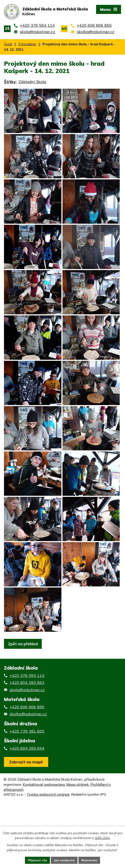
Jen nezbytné (64, 860)
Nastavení (89, 860)
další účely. (102, 838)
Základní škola (32, 82)
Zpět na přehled (23, 697)
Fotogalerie (27, 44)
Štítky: (10, 82)
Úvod (8, 44)
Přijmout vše (37, 860)
